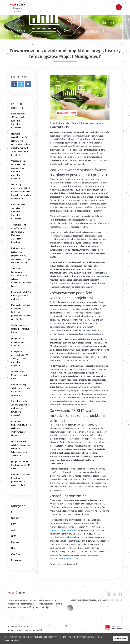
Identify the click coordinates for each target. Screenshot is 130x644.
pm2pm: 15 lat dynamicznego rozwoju (18, 342)
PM (13, 512)
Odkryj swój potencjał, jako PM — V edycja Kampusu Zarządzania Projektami (21, 358)
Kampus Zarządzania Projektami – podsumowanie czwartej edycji (21, 480)
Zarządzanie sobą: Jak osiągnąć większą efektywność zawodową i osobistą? (21, 408)
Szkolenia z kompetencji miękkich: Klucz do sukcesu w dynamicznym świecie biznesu (21, 277)
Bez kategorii (17, 560)
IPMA (14, 524)
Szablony (15, 518)
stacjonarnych (56, 530)
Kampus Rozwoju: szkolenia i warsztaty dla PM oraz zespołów (21, 390)
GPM (14, 536)
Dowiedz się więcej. (11, 640)
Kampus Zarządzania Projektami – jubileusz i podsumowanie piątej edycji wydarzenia (21, 312)
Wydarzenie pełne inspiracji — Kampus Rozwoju (20, 329)
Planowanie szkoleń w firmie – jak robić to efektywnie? (21, 296)
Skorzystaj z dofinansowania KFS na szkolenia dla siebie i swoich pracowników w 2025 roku (21, 192)
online (70, 530)
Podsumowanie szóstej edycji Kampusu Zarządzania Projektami (18, 212)
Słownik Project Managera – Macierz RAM (20, 375)
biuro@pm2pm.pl (114, 600)
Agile (14, 530)
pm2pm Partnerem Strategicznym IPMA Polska (21, 465)
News (14, 548)
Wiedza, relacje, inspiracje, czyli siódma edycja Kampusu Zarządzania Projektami (18, 170)
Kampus (15, 542)
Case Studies (17, 554)
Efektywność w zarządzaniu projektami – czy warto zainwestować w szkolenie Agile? (21, 255)
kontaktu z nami (71, 558)
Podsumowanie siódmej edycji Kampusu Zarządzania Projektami (18, 121)
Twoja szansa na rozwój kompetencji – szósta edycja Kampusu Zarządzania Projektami (21, 233)
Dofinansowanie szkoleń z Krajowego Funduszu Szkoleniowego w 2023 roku (21, 448)
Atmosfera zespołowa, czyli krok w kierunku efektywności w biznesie (21, 428)
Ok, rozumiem (120, 639)
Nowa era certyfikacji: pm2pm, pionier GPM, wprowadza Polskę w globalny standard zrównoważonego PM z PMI (21, 144)
